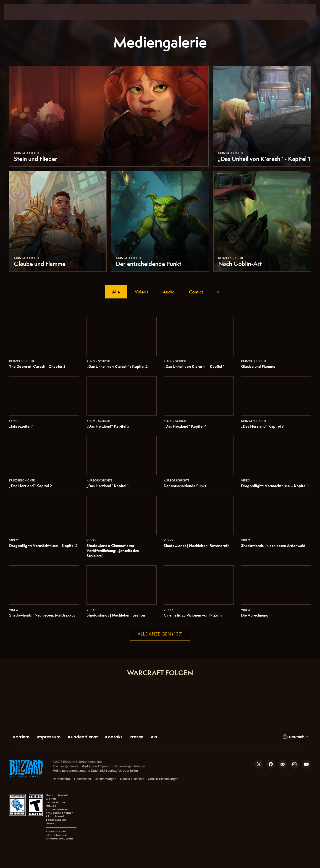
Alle (116, 292)
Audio (169, 292)
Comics (196, 292)
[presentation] (21, 12)
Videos (141, 292)
